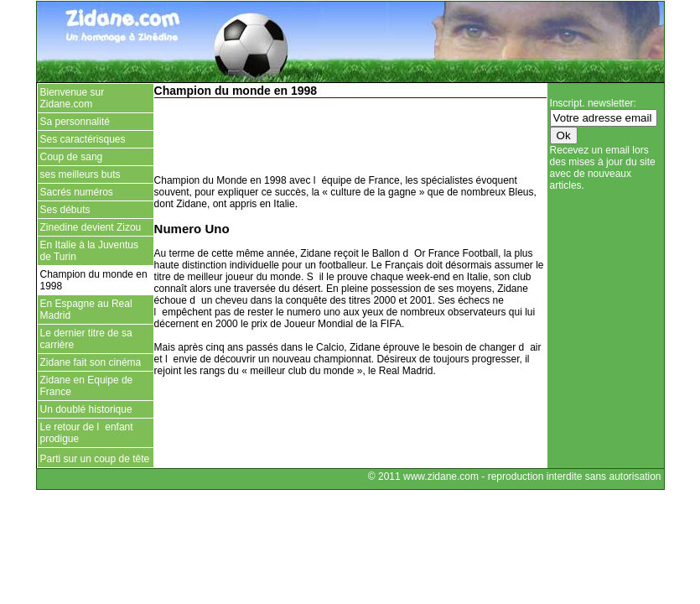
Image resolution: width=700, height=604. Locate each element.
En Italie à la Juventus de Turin (89, 251)
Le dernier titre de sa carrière (86, 339)
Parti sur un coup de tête (96, 459)
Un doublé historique (86, 409)
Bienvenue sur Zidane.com (73, 98)
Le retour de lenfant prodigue (87, 433)
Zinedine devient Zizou (91, 227)
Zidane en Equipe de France (87, 386)
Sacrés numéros (77, 192)
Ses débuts (65, 210)
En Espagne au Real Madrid (86, 310)
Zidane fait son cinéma (91, 362)
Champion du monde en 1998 (94, 280)
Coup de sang (72, 157)
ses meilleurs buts (80, 174)
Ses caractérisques (83, 139)
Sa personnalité (75, 122)
